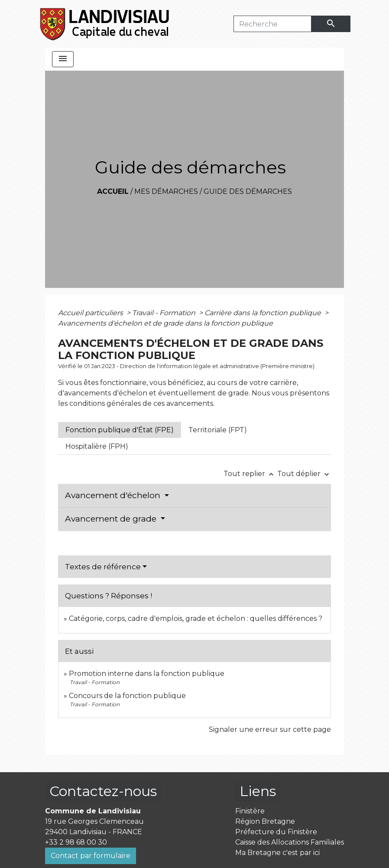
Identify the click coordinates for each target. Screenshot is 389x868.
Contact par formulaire (91, 856)
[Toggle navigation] (63, 59)
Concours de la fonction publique (127, 696)
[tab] (120, 430)
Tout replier (250, 474)
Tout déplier (304, 474)
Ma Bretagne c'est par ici (277, 853)
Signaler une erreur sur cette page (270, 729)
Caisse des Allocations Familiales (290, 842)
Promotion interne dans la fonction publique (147, 674)
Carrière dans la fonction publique (264, 313)
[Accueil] (105, 24)
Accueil (113, 191)
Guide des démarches (248, 191)
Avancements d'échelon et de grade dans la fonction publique (165, 323)
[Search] (272, 24)
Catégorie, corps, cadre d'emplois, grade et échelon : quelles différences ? (196, 618)
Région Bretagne (265, 821)
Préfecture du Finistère (276, 832)
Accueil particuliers (91, 313)
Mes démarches (166, 191)
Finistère (250, 811)
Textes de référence (103, 567)
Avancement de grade (112, 519)
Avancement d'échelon (114, 495)
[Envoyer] (331, 24)
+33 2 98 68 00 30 (76, 842)
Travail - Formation (165, 313)
